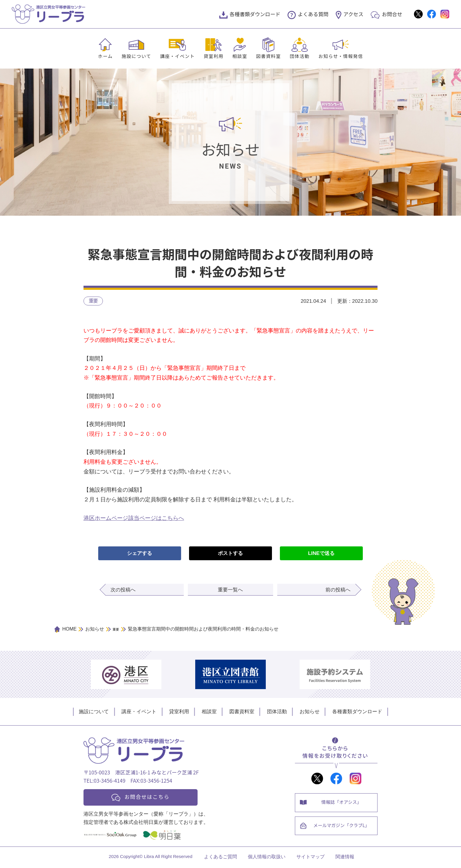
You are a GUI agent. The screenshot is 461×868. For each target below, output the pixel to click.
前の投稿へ (338, 590)
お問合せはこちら (149, 797)
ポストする (230, 553)
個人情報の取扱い (267, 858)
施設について (136, 56)
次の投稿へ (123, 590)
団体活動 (300, 56)
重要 (93, 301)
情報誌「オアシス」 (342, 803)
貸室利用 (214, 56)
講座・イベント (177, 56)
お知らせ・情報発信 (341, 56)
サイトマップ (310, 858)
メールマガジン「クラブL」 (342, 828)
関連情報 (345, 858)
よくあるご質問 (221, 858)
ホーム (105, 56)
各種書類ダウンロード (255, 14)
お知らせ (310, 712)
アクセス (353, 14)
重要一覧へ (230, 590)
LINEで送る (321, 553)
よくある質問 (313, 14)
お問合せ (392, 14)
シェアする (140, 553)
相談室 (240, 56)
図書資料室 (268, 56)
